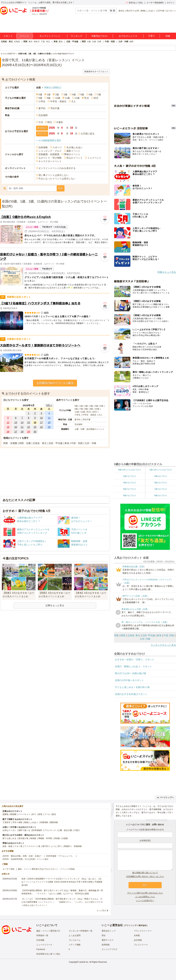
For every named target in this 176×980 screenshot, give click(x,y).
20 (16, 427)
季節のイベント (72, 154)
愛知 (61, 42)
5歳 (82, 94)
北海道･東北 (134, 635)
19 (8, 427)
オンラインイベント (50, 36)
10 (41, 418)
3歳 (65, 94)
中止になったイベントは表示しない (57, 179)
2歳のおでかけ (129, 476)
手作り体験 (17, 822)
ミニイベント (94, 158)
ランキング (77, 36)
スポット (8, 36)
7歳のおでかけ (161, 489)
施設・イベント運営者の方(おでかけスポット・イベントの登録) (46, 869)
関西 (84, 42)
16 (35, 422)
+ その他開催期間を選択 (49, 140)
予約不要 (55, 108)
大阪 (89, 42)
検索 (60, 188)
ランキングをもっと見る (163, 645)
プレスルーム (75, 940)
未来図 (137, 935)
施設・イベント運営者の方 (48, 931)
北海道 (17, 42)
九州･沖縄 (145, 639)
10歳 (58, 98)
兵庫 (99, 42)
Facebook (41, 949)
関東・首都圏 (10, 443)
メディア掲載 (75, 945)
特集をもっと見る (167, 272)
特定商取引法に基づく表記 (48, 954)
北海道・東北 (7, 42)
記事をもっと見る (55, 605)
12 (8, 422)
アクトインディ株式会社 (136, 925)
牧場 (40, 814)
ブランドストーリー (143, 931)
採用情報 (106, 945)
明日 (50, 122)
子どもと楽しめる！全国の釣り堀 (132, 687)
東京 (31, 42)
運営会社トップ (109, 931)
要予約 (42, 108)
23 (35, 427)
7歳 (99, 94)
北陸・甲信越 (72, 42)
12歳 (77, 98)
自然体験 (43, 147)
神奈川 (37, 42)
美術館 (57, 838)
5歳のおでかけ (161, 483)
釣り (34, 814)
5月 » (49, 405)
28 (22, 432)
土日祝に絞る (88, 134)
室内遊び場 (23, 838)
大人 (74, 101)
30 (35, 432)
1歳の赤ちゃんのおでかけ (161, 470)
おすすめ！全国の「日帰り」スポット (135, 659)
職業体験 (54, 822)
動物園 (13, 814)
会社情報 (138, 940)
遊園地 (5, 814)
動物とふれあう (148, 11)
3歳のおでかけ (161, 476)
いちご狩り (57, 846)
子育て (152, 36)
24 (41, 427)
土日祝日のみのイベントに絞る (55, 383)
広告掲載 (40, 940)
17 (41, 422)
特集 (168, 36)
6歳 (91, 94)
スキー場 (18, 846)
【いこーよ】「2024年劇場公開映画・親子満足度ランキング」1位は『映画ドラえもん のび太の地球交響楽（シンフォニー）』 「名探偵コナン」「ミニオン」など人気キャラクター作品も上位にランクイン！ (62, 902)
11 (49, 418)
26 (8, 432)
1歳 (49, 94)
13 (16, 422)
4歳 (74, 94)
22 (29, 427)
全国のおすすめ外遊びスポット (131, 694)
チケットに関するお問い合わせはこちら (145, 893)
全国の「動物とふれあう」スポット (133, 666)
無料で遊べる (24, 830)
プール (47, 814)
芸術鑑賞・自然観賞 (49, 154)
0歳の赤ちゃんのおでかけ (129, 470)
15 (29, 422)
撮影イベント (73, 151)
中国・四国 (110, 42)
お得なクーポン (9, 830)
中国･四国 (169, 635)
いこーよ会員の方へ (145, 901)
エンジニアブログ (110, 949)
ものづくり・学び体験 (50, 158)
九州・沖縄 (123, 42)
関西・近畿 (25, 443)
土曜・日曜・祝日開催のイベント (89, 429)
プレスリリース (141, 945)
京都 (94, 42)
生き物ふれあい (75, 147)
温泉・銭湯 (7, 846)
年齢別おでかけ (99, 36)
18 (49, 422)
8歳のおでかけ (129, 495)
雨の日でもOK (133, 11)
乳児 (87, 98)
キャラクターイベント (50, 161)
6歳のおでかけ (129, 489)
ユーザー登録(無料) (155, 3)
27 (16, 432)
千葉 (43, 42)
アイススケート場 (32, 846)
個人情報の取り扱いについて (145, 873)
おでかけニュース (128, 36)
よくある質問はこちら (145, 897)
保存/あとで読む (135, 3)
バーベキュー (24, 814)
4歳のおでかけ (129, 483)
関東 (25, 42)
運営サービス (108, 940)
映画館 (33, 838)
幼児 (96, 98)
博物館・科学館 (45, 838)
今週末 (59, 122)
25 (49, 427)
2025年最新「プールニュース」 (60, 856)
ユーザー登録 (8, 869)
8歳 (40, 98)
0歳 (40, 94)
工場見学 (6, 822)
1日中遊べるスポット (166, 11)
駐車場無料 (37, 830)
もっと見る (101, 910)
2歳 (57, 94)
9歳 (49, 98)
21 (22, 427)
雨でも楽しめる (9, 838)
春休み (121, 11)
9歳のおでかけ (161, 495)
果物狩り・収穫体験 (73, 846)
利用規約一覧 (42, 935)
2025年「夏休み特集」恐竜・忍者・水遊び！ (23, 856)
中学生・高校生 (58, 101)
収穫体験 (44, 822)
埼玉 (48, 42)
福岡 (131, 42)
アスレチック (50, 830)
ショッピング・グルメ (50, 151)
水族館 (65, 838)
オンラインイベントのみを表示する (57, 168)
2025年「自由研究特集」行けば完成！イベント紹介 (26, 859)
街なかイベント (75, 158)
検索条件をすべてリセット (96, 72)
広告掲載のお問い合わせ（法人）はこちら (145, 876)
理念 (104, 935)
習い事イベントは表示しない (54, 175)
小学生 (42, 101)
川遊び (77, 830)
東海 (56, 42)
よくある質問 (75, 935)
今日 (41, 122)
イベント (24, 36)
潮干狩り (46, 846)
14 (22, 422)
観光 (54, 814)
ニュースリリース (44, 945)
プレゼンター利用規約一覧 (80, 931)
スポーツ (57, 147)
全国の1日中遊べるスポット (129, 680)
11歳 (67, 98)
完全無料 (43, 115)
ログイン (171, 3)
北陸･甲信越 (148, 635)
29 (29, 432)
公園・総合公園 (65, 830)
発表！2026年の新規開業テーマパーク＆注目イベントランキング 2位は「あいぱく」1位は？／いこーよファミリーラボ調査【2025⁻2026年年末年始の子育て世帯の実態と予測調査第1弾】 (62, 882)
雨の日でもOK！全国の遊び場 (130, 673)
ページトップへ (165, 797)
